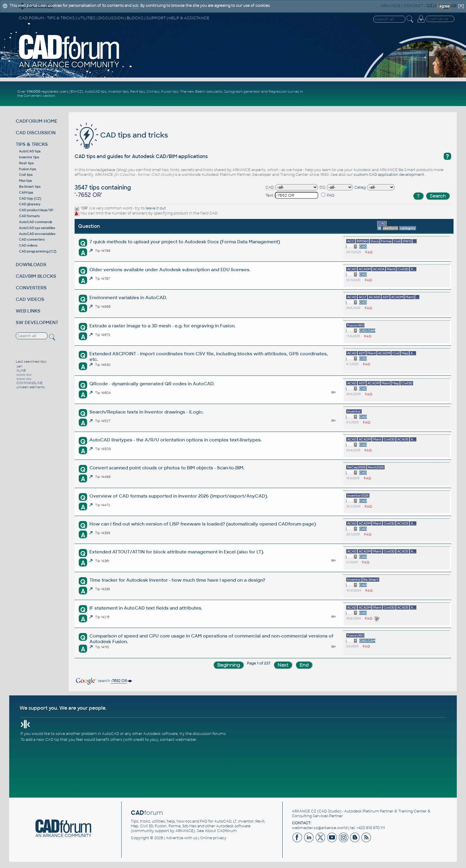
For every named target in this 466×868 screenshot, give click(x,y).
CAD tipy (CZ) (30, 198)
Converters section (39, 96)
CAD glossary (30, 204)
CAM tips (26, 192)
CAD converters (32, 239)
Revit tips (138, 91)
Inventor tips (118, 91)
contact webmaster (178, 740)
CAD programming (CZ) (38, 251)
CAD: (270, 187)
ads (135, 6)
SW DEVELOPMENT (37, 322)
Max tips (26, 181)
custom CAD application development (389, 175)
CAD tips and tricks (121, 135)
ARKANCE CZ (304, 811)
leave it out (156, 208)
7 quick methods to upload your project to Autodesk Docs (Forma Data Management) (185, 242)
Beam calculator (209, 91)
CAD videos (28, 245)
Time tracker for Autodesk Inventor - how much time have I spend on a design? (177, 580)
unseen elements (31, 387)
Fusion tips (170, 91)
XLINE (21, 370)
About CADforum (221, 831)
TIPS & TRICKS (32, 144)
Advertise (175, 838)
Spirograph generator (242, 91)
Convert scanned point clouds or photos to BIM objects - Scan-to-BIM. (167, 468)
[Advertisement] (385, 94)
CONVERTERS (31, 288)
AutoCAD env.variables (37, 234)
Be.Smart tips (30, 187)
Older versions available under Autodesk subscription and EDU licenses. (170, 270)
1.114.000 (33, 91)
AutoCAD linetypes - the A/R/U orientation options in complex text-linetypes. (175, 440)
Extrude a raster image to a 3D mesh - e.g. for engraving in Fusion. (162, 326)
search (103, 681)
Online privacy (213, 838)
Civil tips (153, 91)
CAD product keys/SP (36, 210)
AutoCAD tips (96, 91)
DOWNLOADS (31, 265)
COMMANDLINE (29, 383)
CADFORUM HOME (37, 121)
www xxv (24, 375)
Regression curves (284, 91)
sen (19, 366)
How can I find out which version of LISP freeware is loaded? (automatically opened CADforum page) (203, 524)
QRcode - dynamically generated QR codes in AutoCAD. (152, 384)
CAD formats (29, 216)
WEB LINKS (28, 311)
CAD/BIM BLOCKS (36, 276)
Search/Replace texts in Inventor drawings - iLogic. (147, 412)
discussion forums (209, 734)
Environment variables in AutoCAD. (128, 298)
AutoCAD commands (36, 222)
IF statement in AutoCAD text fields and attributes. (146, 608)
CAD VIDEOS (30, 299)
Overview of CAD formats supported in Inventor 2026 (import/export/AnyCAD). (179, 496)
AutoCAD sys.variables (37, 228)
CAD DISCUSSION (36, 133)
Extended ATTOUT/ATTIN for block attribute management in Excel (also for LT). (177, 552)
